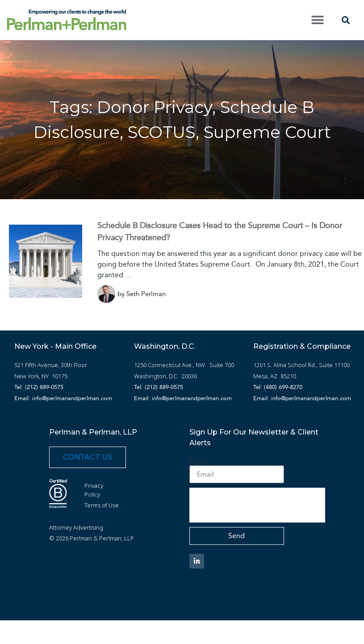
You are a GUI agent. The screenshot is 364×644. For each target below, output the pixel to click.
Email (199, 461)
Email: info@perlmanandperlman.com (63, 398)
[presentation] (257, 505)
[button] (317, 20)
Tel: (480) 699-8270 (278, 387)
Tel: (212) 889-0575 (39, 387)
